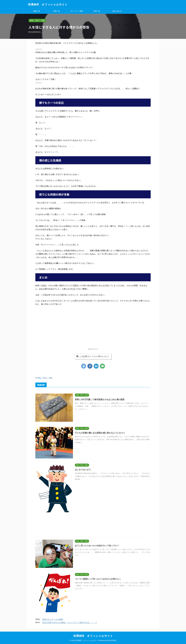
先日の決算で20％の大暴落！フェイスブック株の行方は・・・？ (70, 623)
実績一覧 (97, 11)
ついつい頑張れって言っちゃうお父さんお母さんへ (98, 579)
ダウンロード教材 (77, 11)
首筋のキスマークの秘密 (53, 619)
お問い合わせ (117, 11)
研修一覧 (57, 11)
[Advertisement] (93, 330)
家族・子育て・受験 (45, 378)
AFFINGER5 (112, 640)
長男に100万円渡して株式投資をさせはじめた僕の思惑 (100, 399)
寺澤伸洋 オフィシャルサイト (48, 5)
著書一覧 (37, 11)
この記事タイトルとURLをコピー (93, 356)
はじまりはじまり (83, 470)
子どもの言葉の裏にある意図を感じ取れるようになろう (100, 433)
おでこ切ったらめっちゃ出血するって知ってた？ (97, 546)
